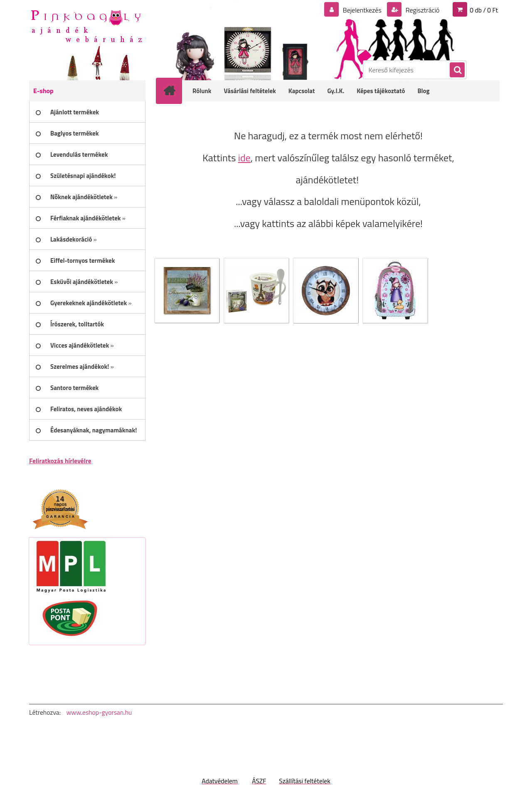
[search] (457, 70)
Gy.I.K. (336, 91)
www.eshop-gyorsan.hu (99, 712)
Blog (423, 91)
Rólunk (202, 91)
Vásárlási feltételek (250, 91)
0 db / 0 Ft (484, 10)
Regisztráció (422, 10)
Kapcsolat (302, 91)
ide (244, 158)
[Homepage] (175, 91)
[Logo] (86, 25)
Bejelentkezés (362, 10)
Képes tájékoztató (381, 91)
